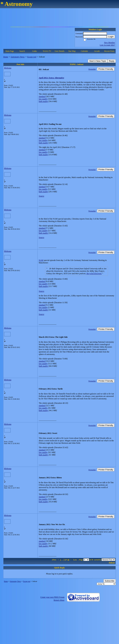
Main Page (10, 51)
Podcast (112, 562)
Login (111, 37)
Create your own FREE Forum (52, 597)
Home (6, 57)
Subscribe (110, 581)
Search (22, 51)
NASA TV (47, 51)
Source (41, 196)
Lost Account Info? (107, 45)
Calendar (84, 51)
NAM (41, 260)
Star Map (72, 51)
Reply (112, 61)
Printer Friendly (106, 69)
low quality (43, 99)
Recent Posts (109, 51)
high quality (43, 101)
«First (54, 560)
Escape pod (32, 57)
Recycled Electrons (94, 274)
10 (68, 560)
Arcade (97, 51)
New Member (110, 43)
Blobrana (8, 68)
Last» (75, 560)
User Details (59, 51)
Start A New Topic (98, 61)
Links (35, 51)
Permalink (92, 69)
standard (42, 96)
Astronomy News (17, 57)
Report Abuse (59, 600)
